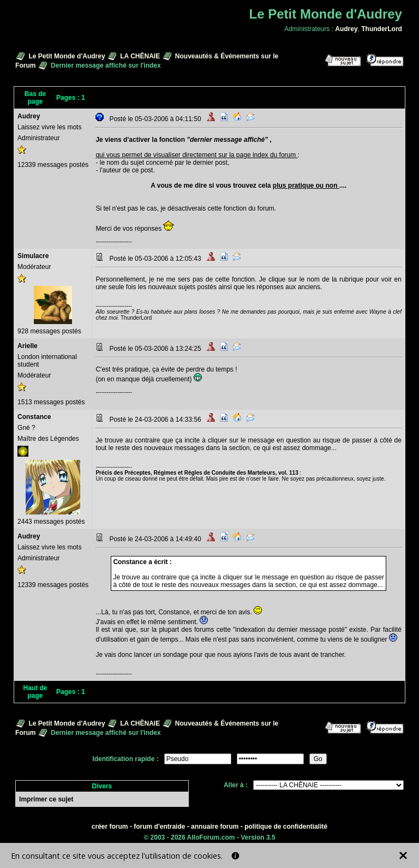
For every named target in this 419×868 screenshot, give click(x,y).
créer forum (110, 827)
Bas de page (35, 98)
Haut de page (35, 692)
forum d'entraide (159, 827)
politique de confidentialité (286, 827)
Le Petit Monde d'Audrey (67, 56)
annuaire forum (215, 827)
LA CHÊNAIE (140, 56)
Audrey (346, 29)
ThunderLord (382, 29)
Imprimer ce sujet (46, 799)
